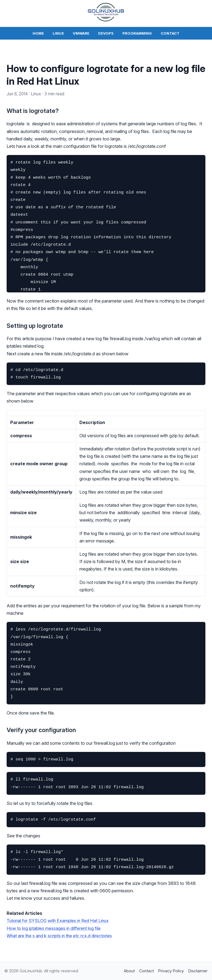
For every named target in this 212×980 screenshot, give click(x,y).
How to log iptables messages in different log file (54, 928)
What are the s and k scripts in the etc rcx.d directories (60, 935)
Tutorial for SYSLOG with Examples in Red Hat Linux (59, 921)
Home (38, 33)
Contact (170, 33)
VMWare (81, 33)
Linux (58, 33)
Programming (137, 33)
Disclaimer (198, 971)
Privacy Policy (171, 971)
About (129, 971)
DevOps (106, 33)
